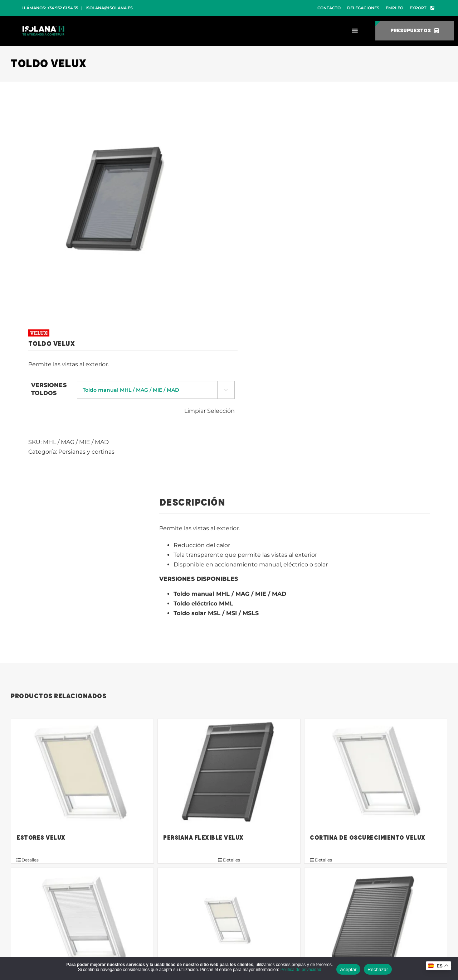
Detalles (30, 860)
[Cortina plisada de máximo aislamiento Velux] (82, 922)
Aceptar (348, 969)
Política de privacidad (301, 970)
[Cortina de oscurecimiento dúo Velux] (229, 922)
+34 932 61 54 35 (63, 8)
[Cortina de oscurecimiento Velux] (376, 773)
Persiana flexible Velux (203, 838)
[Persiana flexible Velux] (229, 773)
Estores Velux (41, 838)
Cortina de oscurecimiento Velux (368, 838)
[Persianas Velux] (376, 922)
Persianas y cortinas (86, 452)
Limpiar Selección (209, 411)
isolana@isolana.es (109, 8)
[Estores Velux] (82, 773)
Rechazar (378, 969)
